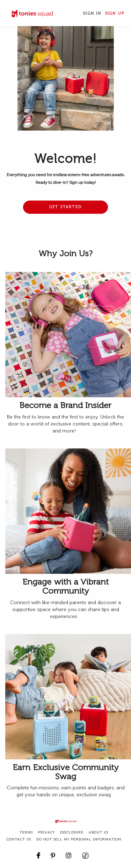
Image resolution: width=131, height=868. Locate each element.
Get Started (65, 207)
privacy (46, 832)
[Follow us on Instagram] (68, 852)
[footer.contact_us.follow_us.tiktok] (85, 852)
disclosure (72, 832)
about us (99, 832)
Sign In (92, 13)
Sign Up (115, 13)
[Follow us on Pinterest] (53, 852)
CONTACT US (19, 839)
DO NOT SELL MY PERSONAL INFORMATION (79, 839)
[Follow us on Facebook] (38, 852)
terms (26, 832)
